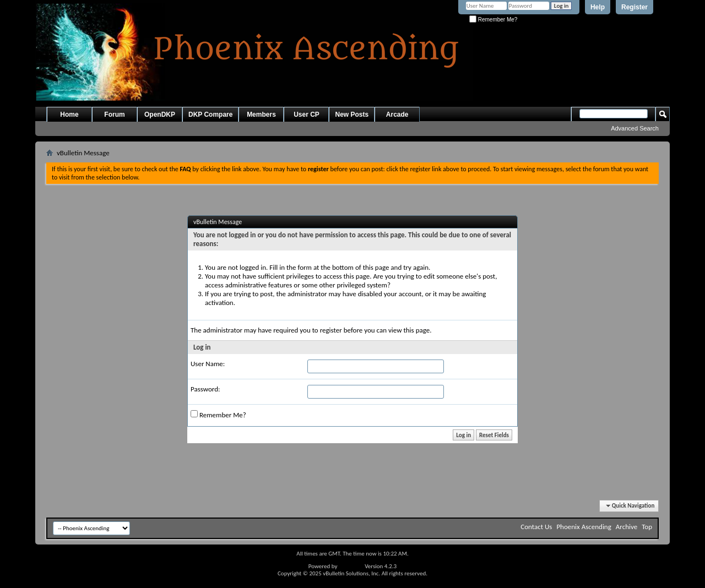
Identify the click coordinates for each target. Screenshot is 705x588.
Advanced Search (635, 128)
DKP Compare (210, 115)
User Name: (208, 364)
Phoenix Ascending (584, 527)
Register (634, 7)
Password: (205, 389)
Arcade (397, 115)
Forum (114, 115)
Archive (627, 527)
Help (598, 7)
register (331, 330)
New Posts (352, 115)
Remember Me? (493, 20)
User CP (307, 115)
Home (69, 115)
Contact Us (536, 527)
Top (647, 527)
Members (261, 115)
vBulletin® (351, 566)
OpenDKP (160, 115)
